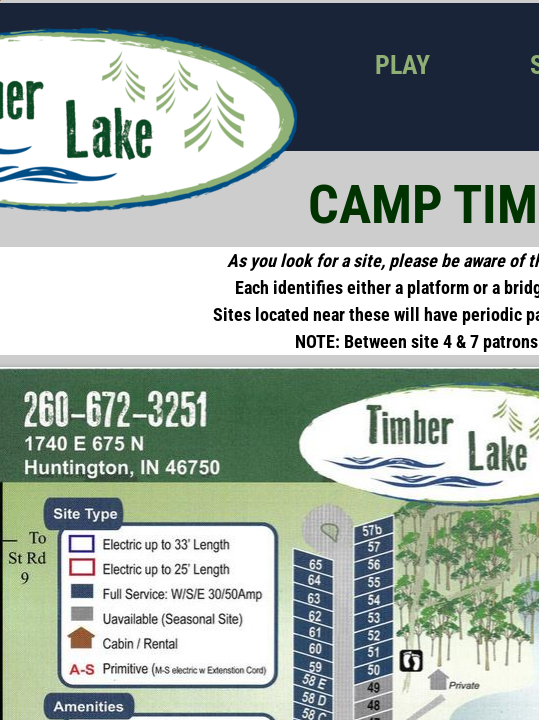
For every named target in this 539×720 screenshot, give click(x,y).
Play (402, 65)
